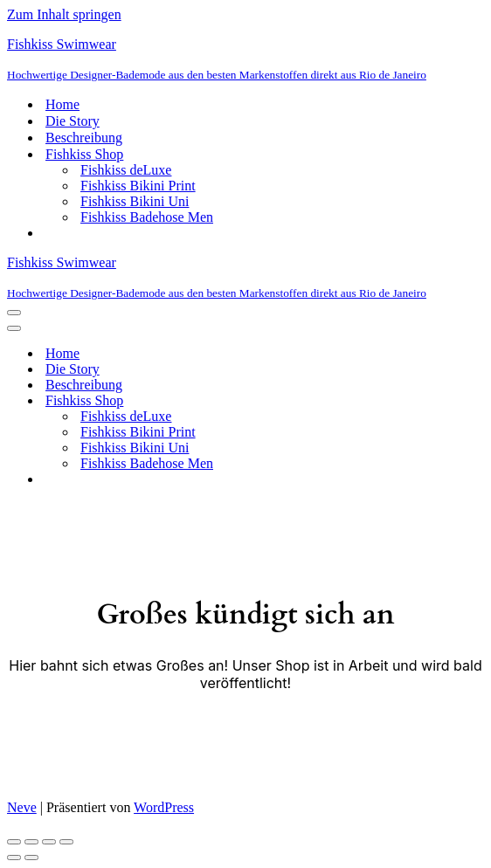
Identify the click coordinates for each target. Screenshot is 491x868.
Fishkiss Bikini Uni (135, 201)
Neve (22, 807)
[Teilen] (49, 842)
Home (62, 104)
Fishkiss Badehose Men (147, 217)
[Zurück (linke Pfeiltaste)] (14, 858)
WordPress (164, 807)
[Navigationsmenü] (14, 313)
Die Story (73, 121)
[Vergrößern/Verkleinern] (14, 842)
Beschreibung (84, 138)
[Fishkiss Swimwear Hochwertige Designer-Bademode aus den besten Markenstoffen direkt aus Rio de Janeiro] (245, 59)
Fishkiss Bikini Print (138, 186)
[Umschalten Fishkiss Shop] (313, 401)
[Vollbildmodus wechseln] (31, 842)
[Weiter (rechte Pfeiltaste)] (31, 858)
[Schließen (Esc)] (66, 842)
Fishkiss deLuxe (126, 170)
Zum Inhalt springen (64, 14)
